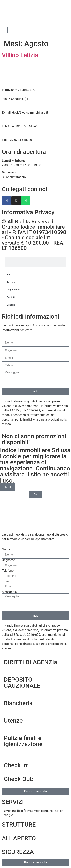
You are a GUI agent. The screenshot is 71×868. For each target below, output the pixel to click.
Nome (6, 549)
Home (10, 274)
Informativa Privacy (28, 212)
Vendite (11, 305)
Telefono (8, 571)
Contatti (11, 297)
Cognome (8, 560)
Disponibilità (13, 290)
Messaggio (9, 592)
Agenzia (11, 282)
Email (6, 581)
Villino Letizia (20, 55)
